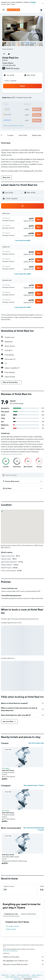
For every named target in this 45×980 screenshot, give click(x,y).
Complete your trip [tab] (11, 914)
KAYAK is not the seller (24, 957)
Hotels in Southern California (29, 977)
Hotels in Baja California (12, 977)
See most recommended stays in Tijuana (34, 829)
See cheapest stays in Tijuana (34, 785)
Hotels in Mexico (37, 975)
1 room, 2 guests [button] (10, 81)
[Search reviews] (24, 475)
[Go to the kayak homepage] (14, 10)
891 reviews (15, 68)
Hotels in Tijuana (11, 929)
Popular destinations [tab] (29, 914)
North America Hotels (23, 975)
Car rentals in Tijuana (12, 926)
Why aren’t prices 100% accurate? (24, 964)
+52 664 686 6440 (9, 65)
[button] (43, 3)
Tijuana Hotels (17, 979)
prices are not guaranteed (10, 951)
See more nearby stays (36, 743)
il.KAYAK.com (5, 975)
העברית (33, 2)
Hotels (13, 975)
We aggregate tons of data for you (24, 961)
